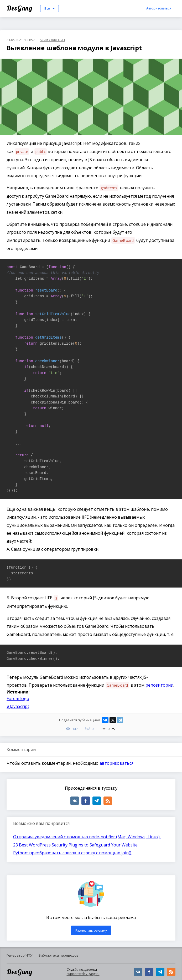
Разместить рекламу (91, 930)
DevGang (20, 8)
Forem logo (18, 698)
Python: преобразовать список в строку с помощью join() (73, 853)
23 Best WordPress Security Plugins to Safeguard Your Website (76, 845)
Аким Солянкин (52, 40)
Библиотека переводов (59, 955)
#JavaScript (18, 706)
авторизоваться (116, 763)
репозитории (159, 685)
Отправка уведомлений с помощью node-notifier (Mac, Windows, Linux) (87, 837)
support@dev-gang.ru (83, 974)
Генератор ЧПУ (19, 955)
